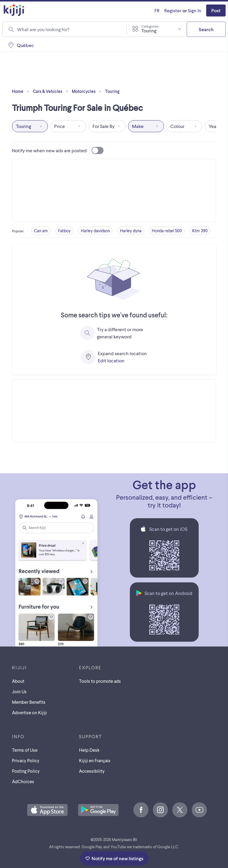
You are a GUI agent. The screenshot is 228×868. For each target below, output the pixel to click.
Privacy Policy (26, 760)
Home (22, 91)
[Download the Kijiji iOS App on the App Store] (47, 810)
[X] (180, 810)
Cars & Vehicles (52, 91)
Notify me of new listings (114, 858)
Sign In (195, 10)
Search (206, 29)
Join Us (19, 691)
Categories (150, 26)
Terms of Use (25, 750)
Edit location (111, 360)
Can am (41, 231)
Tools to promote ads (100, 681)
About (18, 681)
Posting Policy (26, 771)
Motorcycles (88, 91)
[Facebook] (141, 810)
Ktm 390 (200, 231)
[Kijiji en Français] (157, 10)
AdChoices (23, 781)
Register (173, 10)
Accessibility (92, 771)
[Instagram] (160, 810)
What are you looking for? (43, 29)
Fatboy (64, 231)
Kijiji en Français (95, 760)
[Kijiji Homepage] (14, 10)
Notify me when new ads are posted (58, 150)
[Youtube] (199, 810)
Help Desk (89, 750)
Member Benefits (29, 702)
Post (216, 10)
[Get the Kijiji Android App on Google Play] (98, 810)
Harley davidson (95, 231)
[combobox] (157, 29)
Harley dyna (131, 231)
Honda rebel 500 (167, 231)
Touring (112, 91)
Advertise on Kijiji (29, 712)
